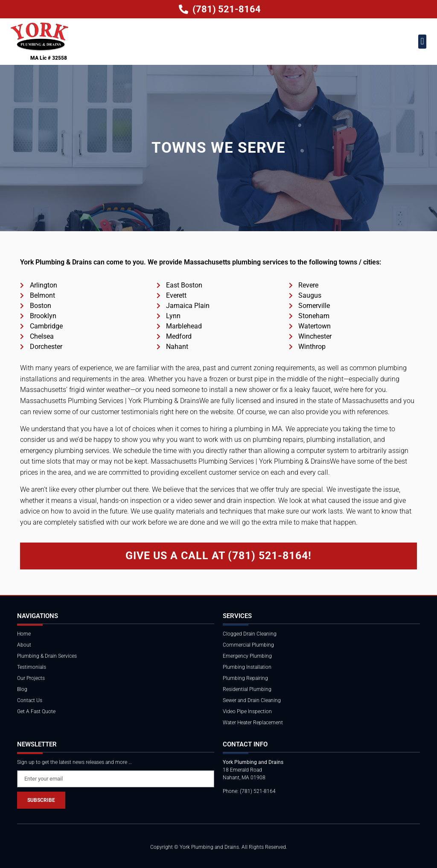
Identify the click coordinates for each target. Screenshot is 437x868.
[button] (422, 42)
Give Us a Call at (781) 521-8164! (218, 556)
